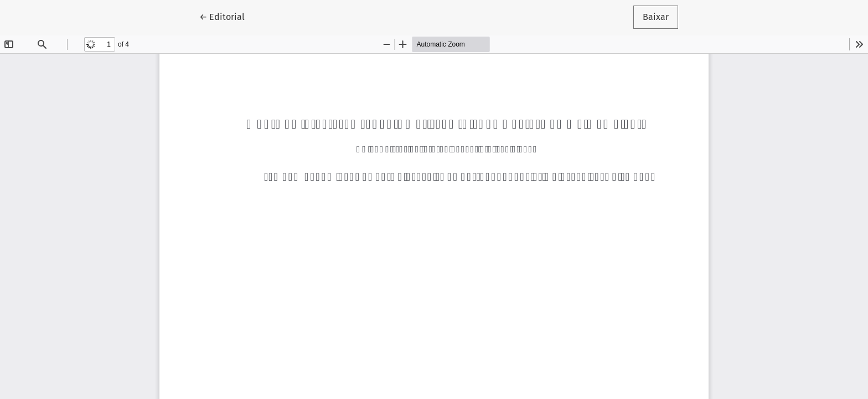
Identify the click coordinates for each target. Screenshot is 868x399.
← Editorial (227, 16)
